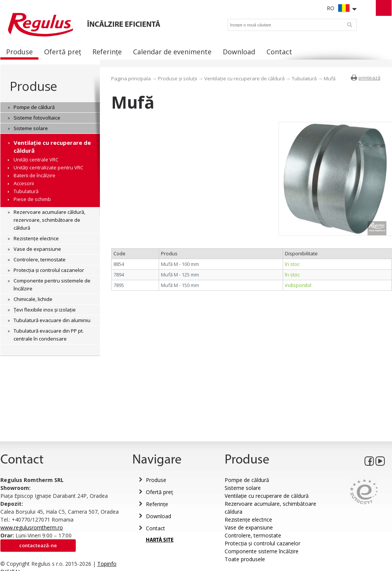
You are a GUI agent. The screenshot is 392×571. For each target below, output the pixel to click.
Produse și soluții (178, 78)
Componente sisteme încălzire (262, 551)
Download (158, 516)
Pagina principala (131, 78)
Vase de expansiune (249, 527)
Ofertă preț (159, 492)
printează (369, 78)
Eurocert (364, 492)
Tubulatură (304, 78)
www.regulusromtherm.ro (32, 527)
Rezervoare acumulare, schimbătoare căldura (270, 508)
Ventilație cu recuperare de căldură (244, 78)
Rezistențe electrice (248, 520)
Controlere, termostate (253, 535)
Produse (33, 86)
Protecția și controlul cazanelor (263, 543)
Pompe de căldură (247, 480)
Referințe (157, 504)
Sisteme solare (243, 488)
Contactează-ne (38, 545)
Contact (155, 528)
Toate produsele (245, 559)
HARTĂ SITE (160, 540)
